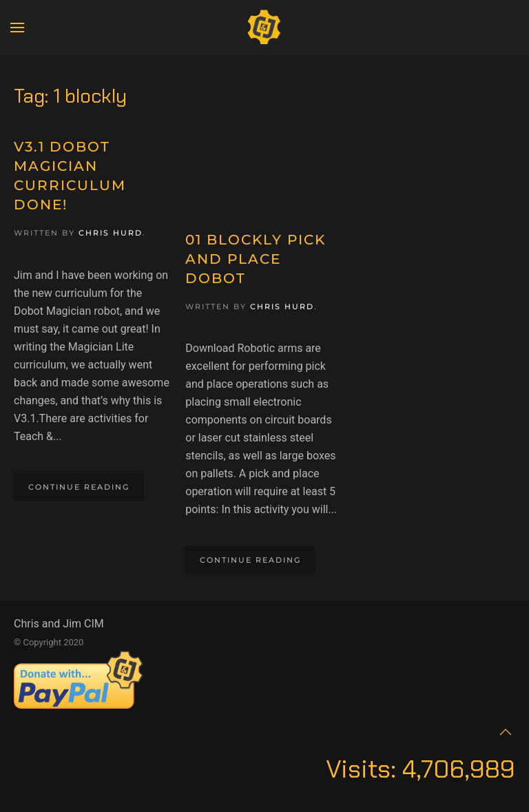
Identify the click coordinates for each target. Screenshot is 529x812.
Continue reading (79, 487)
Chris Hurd (111, 233)
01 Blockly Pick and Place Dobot (256, 259)
